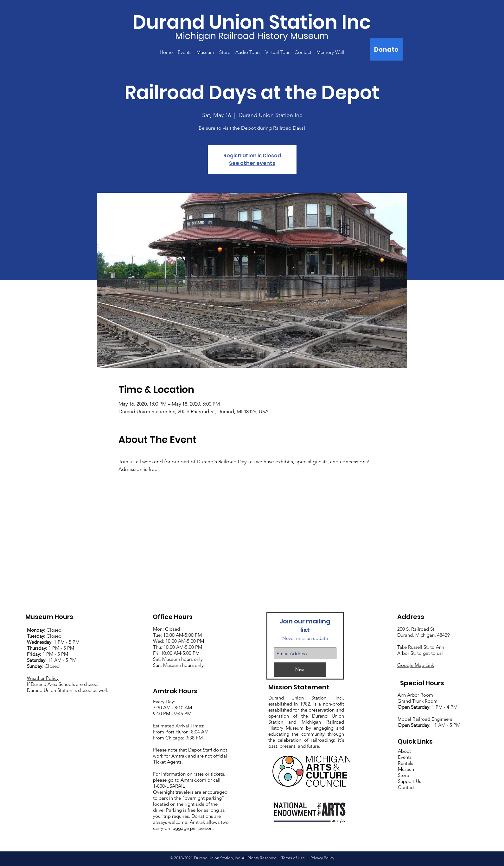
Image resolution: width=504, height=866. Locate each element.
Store (403, 775)
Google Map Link (416, 665)
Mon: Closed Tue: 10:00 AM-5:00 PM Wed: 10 (177, 635)
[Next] (300, 670)
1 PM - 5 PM (67, 642)
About (404, 751)
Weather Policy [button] (43, 678)
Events (405, 757)
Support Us (409, 781)
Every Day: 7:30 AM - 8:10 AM (172, 705)
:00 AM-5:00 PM (187, 641)
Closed (44, 630)
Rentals (405, 763)
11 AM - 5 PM (52, 660)
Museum (407, 769)
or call (213, 780)
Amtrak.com (193, 780)
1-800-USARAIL (169, 786)
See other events (252, 163)
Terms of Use (293, 858)
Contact (406, 787)
